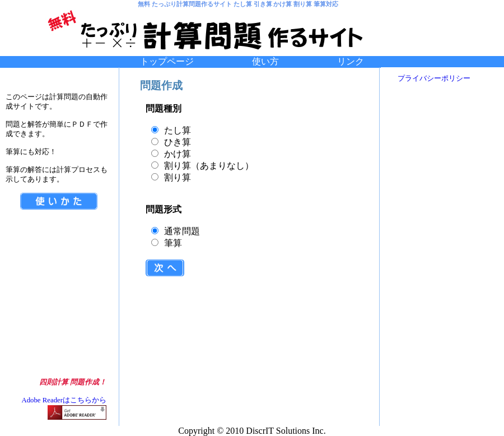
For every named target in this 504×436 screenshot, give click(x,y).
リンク (351, 61)
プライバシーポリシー (434, 78)
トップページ (167, 61)
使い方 (295, 61)
